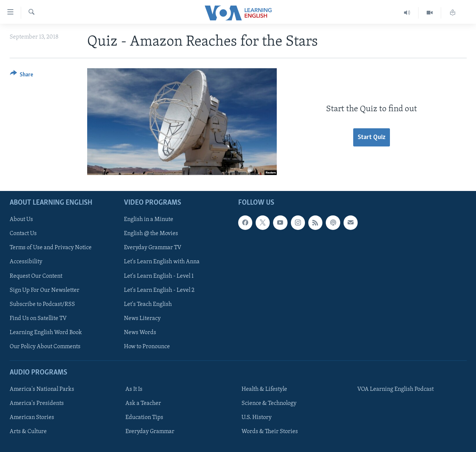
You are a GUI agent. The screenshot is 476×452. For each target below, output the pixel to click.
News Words (140, 333)
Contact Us (23, 234)
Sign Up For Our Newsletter (45, 290)
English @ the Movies (151, 234)
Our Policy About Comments (45, 347)
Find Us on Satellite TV (38, 319)
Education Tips (144, 418)
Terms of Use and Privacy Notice (51, 248)
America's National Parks (42, 389)
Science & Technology (269, 403)
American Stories (32, 418)
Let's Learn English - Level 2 (159, 290)
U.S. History (257, 418)
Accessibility (26, 262)
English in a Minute (149, 220)
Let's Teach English (148, 304)
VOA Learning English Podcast (395, 389)
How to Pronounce (147, 347)
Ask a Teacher (143, 403)
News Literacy (142, 319)
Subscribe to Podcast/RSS (42, 304)
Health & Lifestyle (264, 389)
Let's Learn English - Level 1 (159, 276)
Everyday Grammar (150, 432)
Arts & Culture (28, 432)
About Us (21, 220)
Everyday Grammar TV (153, 248)
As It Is (134, 389)
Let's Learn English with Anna (162, 262)
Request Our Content (36, 276)
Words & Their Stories (270, 432)
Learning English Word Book (46, 333)
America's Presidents (37, 403)
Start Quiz (372, 137)
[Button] (22, 76)
